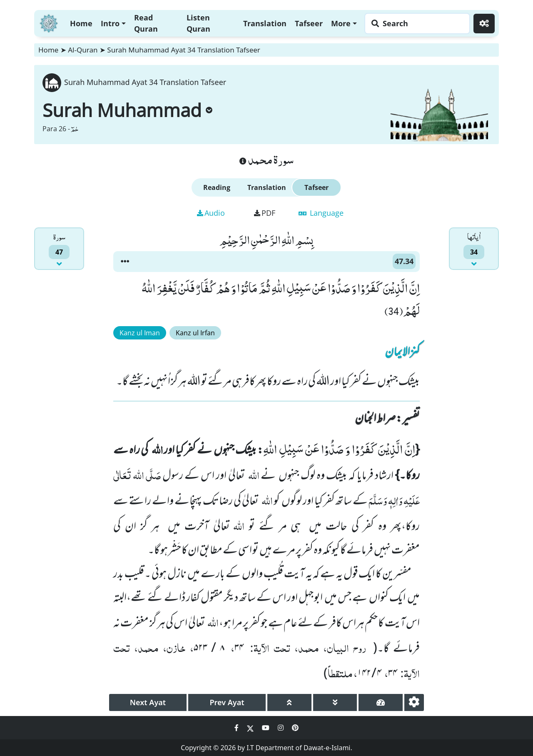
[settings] (414, 702)
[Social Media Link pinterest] (295, 728)
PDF (265, 213)
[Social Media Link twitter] (251, 728)
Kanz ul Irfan (195, 333)
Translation (265, 23)
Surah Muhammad (127, 110)
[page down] (335, 702)
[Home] (49, 22)
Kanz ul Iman (140, 333)
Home (81, 23)
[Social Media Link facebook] (237, 728)
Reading (217, 187)
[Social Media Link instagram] (281, 728)
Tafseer (309, 23)
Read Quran (146, 23)
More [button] (341, 23)
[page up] (289, 702)
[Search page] (415, 24)
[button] (125, 262)
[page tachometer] (381, 702)
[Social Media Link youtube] (266, 728)
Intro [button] (110, 23)
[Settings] (484, 24)
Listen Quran (198, 23)
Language (321, 213)
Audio (211, 213)
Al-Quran (83, 50)
